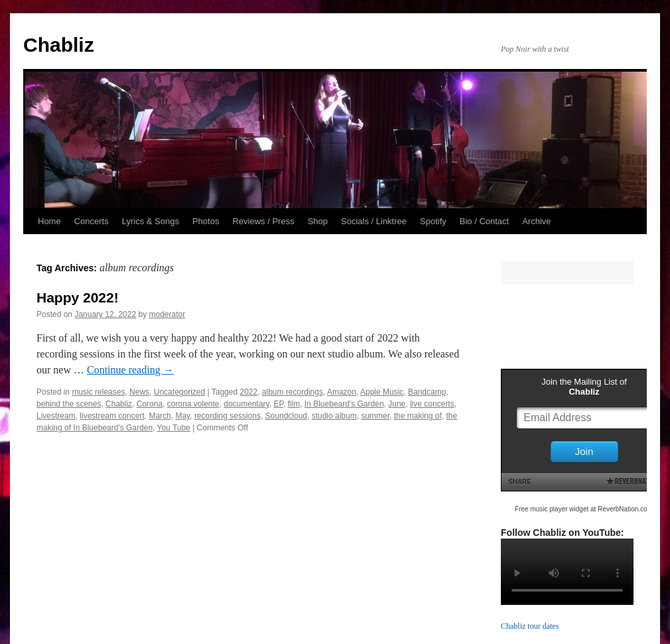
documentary (246, 404)
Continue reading (130, 370)
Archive (536, 221)
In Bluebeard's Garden (344, 404)
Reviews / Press (263, 221)
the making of (418, 416)
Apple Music (382, 392)
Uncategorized (179, 392)
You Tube (174, 428)
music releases (98, 392)
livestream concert (112, 416)
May (182, 416)
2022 (248, 392)
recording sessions (228, 416)
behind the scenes (69, 404)
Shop (318, 221)
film (294, 404)
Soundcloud (286, 416)
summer (375, 416)
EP (278, 404)
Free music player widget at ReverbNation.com (584, 509)
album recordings (293, 392)
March (160, 416)
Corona (150, 404)
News (139, 392)
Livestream (56, 416)
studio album (334, 416)
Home (49, 221)
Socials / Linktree (374, 221)
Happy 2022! (78, 297)
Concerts (92, 221)
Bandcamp (427, 392)
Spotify (433, 221)
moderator (167, 314)
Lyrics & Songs (151, 221)
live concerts (432, 404)
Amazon (342, 392)
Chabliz (59, 45)
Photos (206, 221)
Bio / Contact (484, 221)
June (397, 404)
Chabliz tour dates (530, 626)
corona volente (193, 404)
